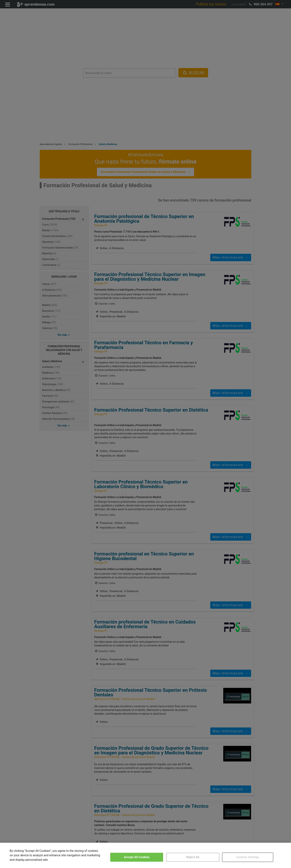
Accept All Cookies (137, 857)
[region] (145, 855)
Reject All (193, 857)
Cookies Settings (248, 857)
